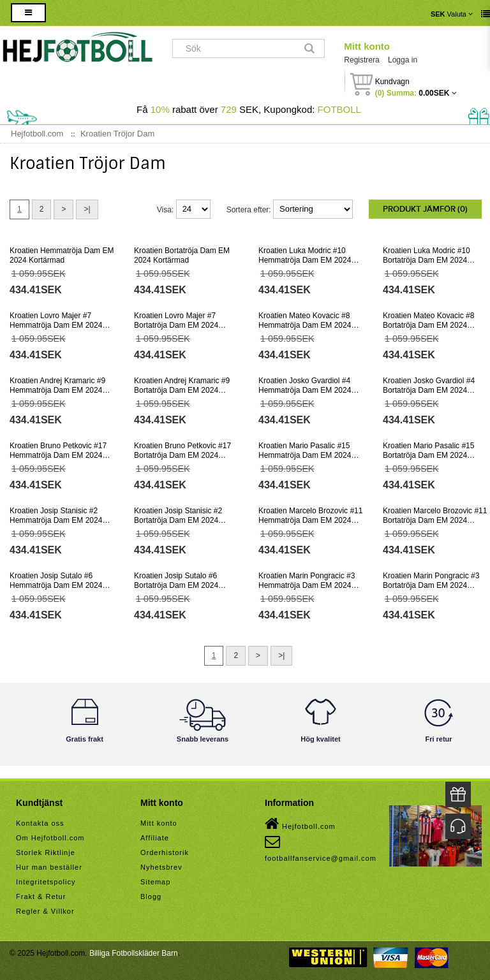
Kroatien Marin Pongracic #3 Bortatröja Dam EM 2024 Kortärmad (431, 585)
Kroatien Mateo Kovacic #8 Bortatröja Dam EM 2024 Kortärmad (428, 325)
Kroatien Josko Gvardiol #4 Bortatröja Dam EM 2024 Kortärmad (429, 390)
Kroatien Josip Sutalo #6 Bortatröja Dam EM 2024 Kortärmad (176, 585)
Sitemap (155, 882)
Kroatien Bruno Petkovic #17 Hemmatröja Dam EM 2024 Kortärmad (58, 455)
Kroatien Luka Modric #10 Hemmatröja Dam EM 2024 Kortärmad (305, 260)
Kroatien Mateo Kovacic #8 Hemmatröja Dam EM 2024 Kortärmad (305, 325)
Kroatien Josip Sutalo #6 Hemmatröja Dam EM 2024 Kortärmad (56, 585)
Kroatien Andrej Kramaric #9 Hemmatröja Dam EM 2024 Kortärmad (57, 390)
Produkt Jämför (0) (425, 209)
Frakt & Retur (41, 896)
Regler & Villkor (45, 911)
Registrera (361, 60)
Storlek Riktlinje (46, 852)
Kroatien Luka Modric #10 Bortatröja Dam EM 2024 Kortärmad (427, 260)
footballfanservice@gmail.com (321, 848)
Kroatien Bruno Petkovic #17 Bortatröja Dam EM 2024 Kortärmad (182, 455)
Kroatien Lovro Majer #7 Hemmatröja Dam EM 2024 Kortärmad (56, 325)
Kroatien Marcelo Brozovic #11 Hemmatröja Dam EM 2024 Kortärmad (310, 520)
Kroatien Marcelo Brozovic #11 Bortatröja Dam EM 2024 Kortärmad (435, 520)
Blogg (151, 896)
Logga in (403, 60)
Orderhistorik (165, 852)
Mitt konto (367, 46)
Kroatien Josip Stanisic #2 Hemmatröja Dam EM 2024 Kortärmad (56, 520)
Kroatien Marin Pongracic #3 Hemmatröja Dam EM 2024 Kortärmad (307, 585)
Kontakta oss (40, 823)
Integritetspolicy (46, 882)
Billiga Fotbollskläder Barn (134, 953)
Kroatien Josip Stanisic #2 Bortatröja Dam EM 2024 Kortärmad (178, 520)
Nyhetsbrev (161, 867)
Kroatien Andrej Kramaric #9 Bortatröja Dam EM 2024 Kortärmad (182, 390)
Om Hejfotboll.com (50, 838)
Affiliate (155, 838)
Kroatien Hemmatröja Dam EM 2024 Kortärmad (62, 255)
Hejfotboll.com (300, 824)
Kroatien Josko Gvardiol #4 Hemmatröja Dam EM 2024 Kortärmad (305, 390)
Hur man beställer (49, 867)
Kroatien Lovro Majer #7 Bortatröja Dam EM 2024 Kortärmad (176, 325)
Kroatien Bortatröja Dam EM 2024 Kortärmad (182, 255)
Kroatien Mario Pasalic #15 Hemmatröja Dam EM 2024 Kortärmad (305, 455)
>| (87, 209)
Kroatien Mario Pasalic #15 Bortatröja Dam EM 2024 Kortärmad (428, 455)
